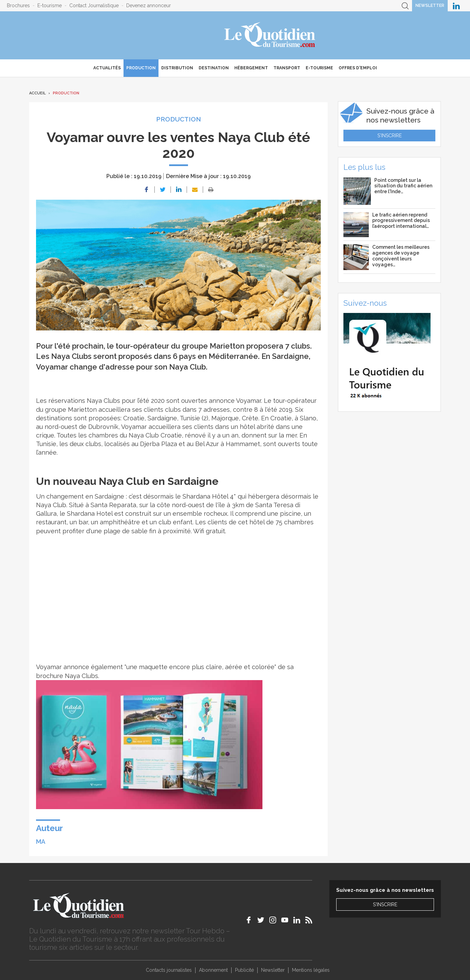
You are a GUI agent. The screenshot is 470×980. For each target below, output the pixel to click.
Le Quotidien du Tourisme (270, 35)
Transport (287, 68)
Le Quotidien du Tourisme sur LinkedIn (456, 6)
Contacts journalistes (169, 970)
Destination (214, 68)
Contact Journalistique (94, 5)
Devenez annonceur (149, 5)
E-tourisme (50, 5)
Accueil (37, 93)
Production (141, 68)
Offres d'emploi (358, 68)
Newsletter (430, 5)
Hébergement (251, 68)
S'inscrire (390, 136)
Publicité (244, 970)
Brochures (18, 5)
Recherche (405, 6)
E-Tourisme (319, 68)
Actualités (107, 68)
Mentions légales (311, 970)
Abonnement (213, 970)
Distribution (177, 68)
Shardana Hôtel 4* (210, 496)
